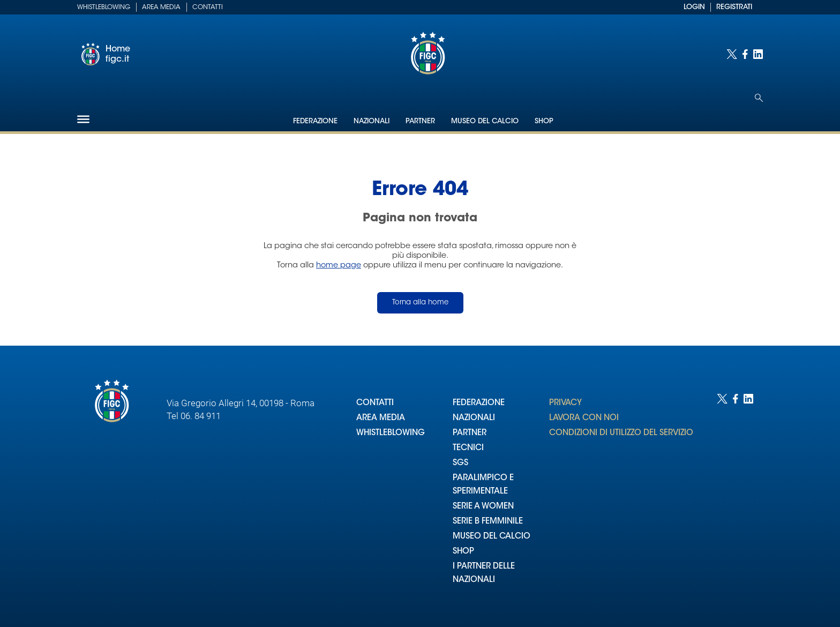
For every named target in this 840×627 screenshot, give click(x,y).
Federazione (315, 121)
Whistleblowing (104, 8)
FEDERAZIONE (479, 403)
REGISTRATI (734, 7)
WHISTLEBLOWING (391, 433)
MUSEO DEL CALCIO (492, 537)
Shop (544, 121)
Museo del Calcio (485, 121)
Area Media (161, 8)
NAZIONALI (474, 418)
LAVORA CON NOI (584, 418)
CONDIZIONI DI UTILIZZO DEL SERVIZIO (621, 433)
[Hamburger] (83, 119)
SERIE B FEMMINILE (488, 522)
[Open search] (759, 98)
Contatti (208, 8)
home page (339, 266)
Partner (420, 121)
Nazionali (372, 121)
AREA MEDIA (381, 418)
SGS (460, 463)
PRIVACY (565, 403)
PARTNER (470, 433)
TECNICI (468, 448)
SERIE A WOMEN (483, 507)
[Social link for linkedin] (758, 54)
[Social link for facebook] (745, 54)
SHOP (463, 552)
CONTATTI (375, 403)
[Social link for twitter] (732, 54)
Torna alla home (420, 303)
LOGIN (694, 7)
